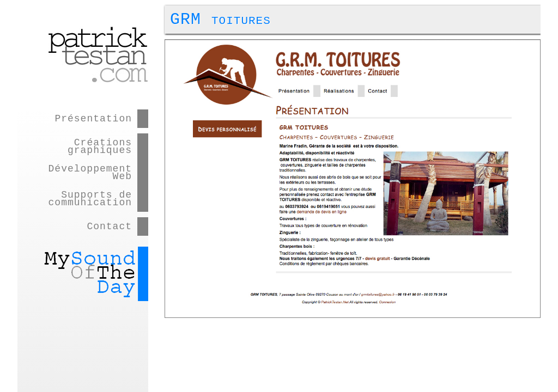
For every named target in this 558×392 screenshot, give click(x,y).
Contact (109, 226)
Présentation (93, 119)
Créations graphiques (100, 146)
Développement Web (90, 173)
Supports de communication (90, 199)
